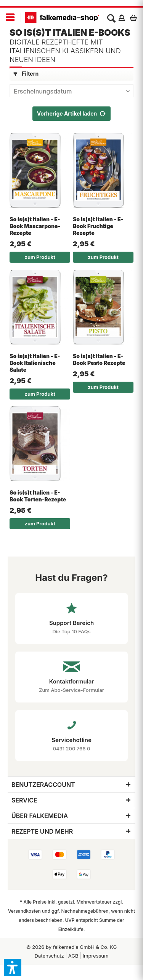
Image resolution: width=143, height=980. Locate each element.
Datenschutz (49, 956)
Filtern (26, 74)
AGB (73, 956)
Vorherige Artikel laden (72, 112)
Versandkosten (24, 911)
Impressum (96, 956)
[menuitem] (10, 18)
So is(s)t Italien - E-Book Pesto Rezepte (99, 359)
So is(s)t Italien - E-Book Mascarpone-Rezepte (35, 226)
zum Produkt (40, 257)
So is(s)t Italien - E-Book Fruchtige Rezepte (98, 226)
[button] (13, 967)
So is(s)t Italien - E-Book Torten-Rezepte (38, 496)
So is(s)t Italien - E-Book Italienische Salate (35, 363)
